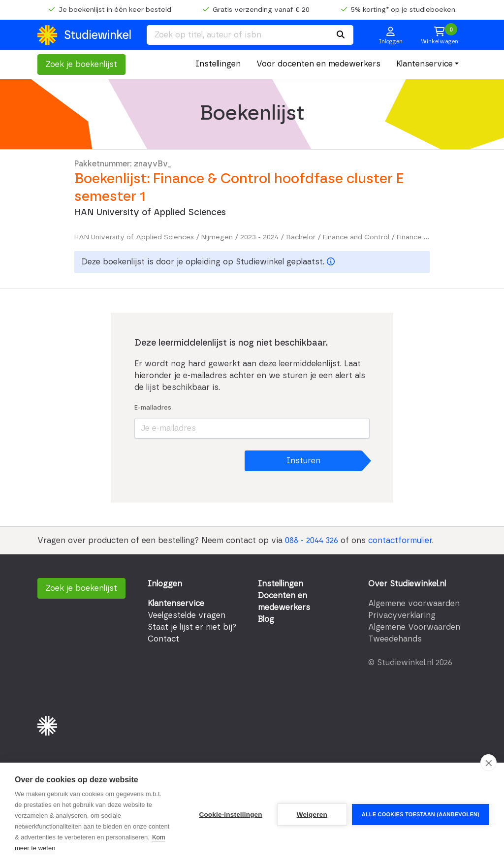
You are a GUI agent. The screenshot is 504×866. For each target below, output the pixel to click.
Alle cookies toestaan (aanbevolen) (421, 814)
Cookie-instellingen (230, 815)
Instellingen (218, 64)
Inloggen (165, 584)
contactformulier (400, 541)
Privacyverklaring (402, 615)
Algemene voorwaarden (414, 604)
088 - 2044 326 (312, 541)
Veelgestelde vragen (187, 615)
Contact (163, 639)
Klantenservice (425, 64)
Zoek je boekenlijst (81, 64)
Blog (266, 619)
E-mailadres (153, 408)
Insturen (303, 461)
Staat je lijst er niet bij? (192, 627)
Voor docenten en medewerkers (318, 64)
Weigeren (312, 815)
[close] (488, 763)
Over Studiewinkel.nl (407, 584)
